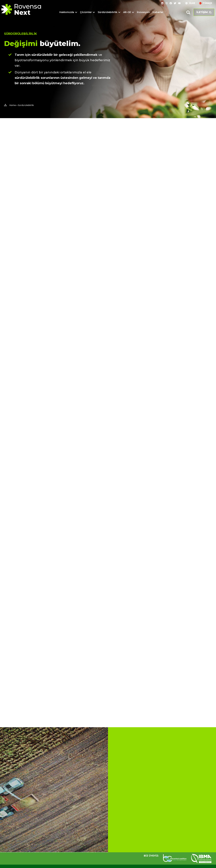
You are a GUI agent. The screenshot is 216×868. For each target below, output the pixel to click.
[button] (188, 13)
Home (13, 105)
